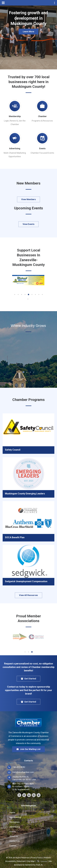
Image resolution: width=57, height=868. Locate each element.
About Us (14, 836)
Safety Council (13, 450)
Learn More (29, 32)
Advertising (15, 148)
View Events (29, 224)
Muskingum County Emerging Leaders (25, 494)
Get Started (28, 679)
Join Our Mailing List (28, 749)
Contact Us (15, 841)
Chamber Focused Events (42, 153)
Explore (13, 846)
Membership (15, 116)
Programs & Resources (42, 121)
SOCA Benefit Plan (15, 537)
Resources (15, 822)
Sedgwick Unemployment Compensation (26, 581)
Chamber (42, 116)
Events (42, 148)
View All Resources (28, 595)
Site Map (31, 861)
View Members (28, 199)
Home (12, 813)
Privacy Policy (37, 858)
